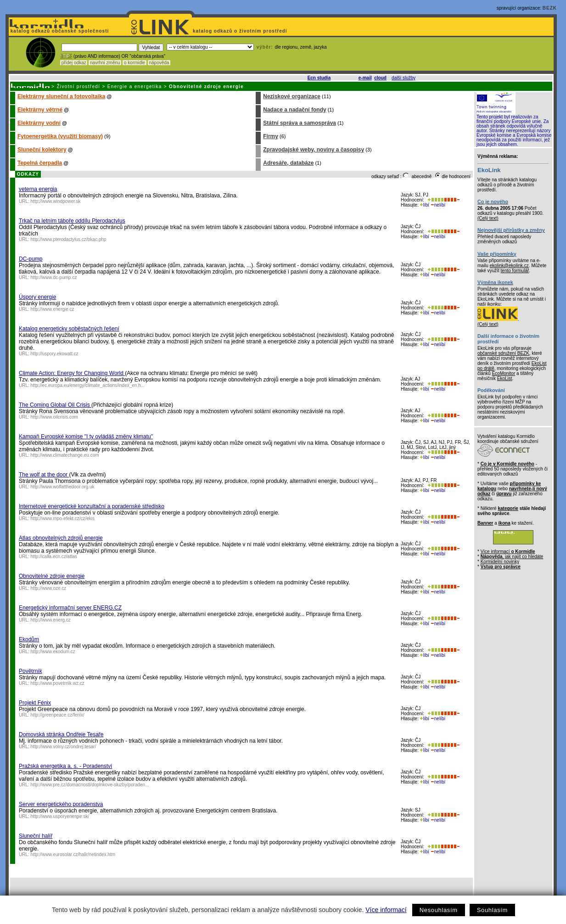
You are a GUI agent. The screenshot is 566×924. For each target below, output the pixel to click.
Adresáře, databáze (288, 163)
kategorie (508, 508)
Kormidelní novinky (500, 562)
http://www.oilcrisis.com (54, 417)
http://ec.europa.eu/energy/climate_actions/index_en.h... (88, 385)
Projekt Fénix (35, 703)
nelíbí (438, 205)
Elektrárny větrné (40, 110)
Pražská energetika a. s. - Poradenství (65, 766)
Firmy (271, 136)
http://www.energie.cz (53, 309)
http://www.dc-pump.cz (54, 277)
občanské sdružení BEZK (503, 353)
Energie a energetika (135, 87)
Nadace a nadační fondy (294, 110)
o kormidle (134, 63)
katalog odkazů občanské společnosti (59, 31)
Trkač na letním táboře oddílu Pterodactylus (72, 221)
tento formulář (515, 271)
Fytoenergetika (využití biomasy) (60, 136)
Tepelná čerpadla (40, 163)
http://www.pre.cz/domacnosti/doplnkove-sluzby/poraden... (90, 785)
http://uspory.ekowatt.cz (55, 354)
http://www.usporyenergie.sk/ (60, 816)
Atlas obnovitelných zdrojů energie (61, 538)
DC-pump (31, 259)
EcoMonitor (504, 373)
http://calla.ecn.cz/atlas (54, 557)
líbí (425, 205)
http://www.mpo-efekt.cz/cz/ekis (63, 518)
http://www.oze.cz (49, 588)
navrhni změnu (105, 63)
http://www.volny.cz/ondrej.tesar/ (64, 747)
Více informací (386, 910)
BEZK (550, 8)
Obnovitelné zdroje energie (52, 576)
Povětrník (31, 671)
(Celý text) (488, 218)
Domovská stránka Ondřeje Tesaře (61, 734)
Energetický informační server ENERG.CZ (70, 608)
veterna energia (38, 189)
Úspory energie (37, 297)
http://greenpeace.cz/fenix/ (58, 715)
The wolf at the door (44, 475)
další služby (403, 78)
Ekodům (29, 639)
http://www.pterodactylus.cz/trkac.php (69, 239)
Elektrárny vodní (39, 123)
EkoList (505, 378)
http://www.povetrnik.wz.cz (58, 683)
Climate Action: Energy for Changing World (72, 373)
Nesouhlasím (439, 910)
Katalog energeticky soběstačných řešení (69, 329)
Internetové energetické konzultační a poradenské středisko (92, 506)
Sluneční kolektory (42, 150)
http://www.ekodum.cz (53, 652)
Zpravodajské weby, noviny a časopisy (314, 150)
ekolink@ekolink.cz (509, 266)
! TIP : (66, 56)
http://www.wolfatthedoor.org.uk (63, 487)
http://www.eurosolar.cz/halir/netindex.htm (73, 854)
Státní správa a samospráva (300, 123)
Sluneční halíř (36, 836)
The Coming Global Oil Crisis (55, 405)
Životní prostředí (78, 87)
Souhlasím (492, 910)
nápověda (159, 63)
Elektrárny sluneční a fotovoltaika (61, 96)
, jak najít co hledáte (512, 557)
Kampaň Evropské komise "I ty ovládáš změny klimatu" (86, 437)
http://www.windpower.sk (56, 201)
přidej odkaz (74, 63)
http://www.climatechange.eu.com (65, 455)
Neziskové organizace (292, 96)
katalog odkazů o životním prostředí (241, 31)
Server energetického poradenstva (61, 804)
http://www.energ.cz (51, 620)
